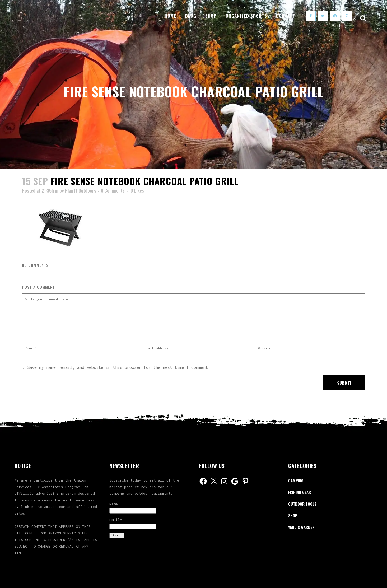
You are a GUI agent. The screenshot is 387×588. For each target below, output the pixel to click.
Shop (293, 515)
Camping (296, 480)
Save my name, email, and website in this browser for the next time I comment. (119, 367)
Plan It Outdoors (81, 190)
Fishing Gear (300, 492)
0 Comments (113, 190)
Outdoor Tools (302, 504)
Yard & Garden (301, 527)
